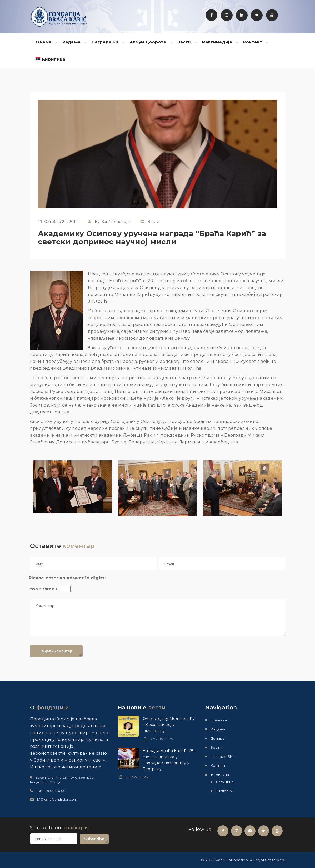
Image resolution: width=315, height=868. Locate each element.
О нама (44, 42)
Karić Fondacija (116, 222)
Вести (184, 42)
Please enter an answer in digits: (67, 578)
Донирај (218, 738)
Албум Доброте (148, 42)
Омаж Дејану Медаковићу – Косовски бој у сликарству (169, 725)
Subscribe (94, 839)
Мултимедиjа (217, 42)
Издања (71, 42)
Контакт (253, 42)
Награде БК (105, 42)
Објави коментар (56, 651)
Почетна (219, 720)
